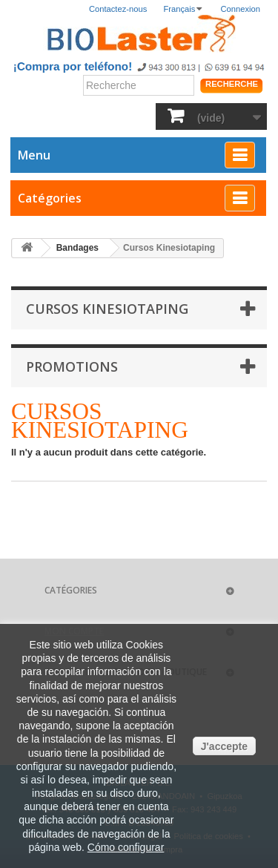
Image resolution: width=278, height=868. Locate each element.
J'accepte (224, 746)
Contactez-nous (118, 9)
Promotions (72, 366)
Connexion (241, 9)
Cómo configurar (126, 847)
